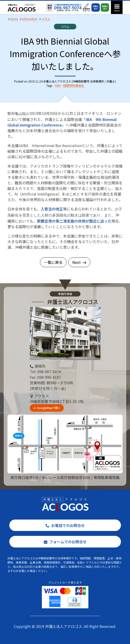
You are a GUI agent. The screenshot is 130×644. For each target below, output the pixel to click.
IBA (59, 85)
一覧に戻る (53, 262)
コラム (65, 26)
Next (79, 262)
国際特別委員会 (74, 85)
